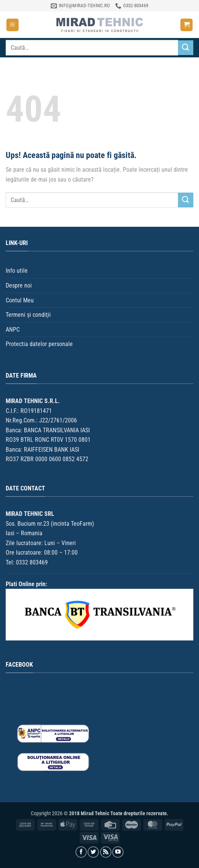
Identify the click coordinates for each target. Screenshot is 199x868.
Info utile (17, 271)
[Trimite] (186, 48)
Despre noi (19, 285)
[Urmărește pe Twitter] (93, 852)
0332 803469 (32, 562)
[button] (13, 25)
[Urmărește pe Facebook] (81, 852)
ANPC (13, 330)
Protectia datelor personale (39, 344)
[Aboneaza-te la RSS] (106, 852)
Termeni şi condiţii (28, 315)
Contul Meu (20, 300)
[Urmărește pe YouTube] (118, 852)
